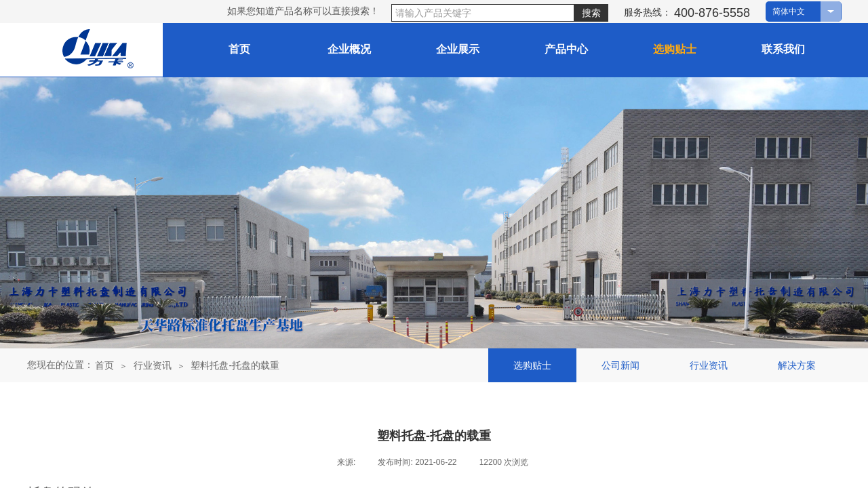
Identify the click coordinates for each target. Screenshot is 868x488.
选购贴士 (675, 49)
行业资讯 (153, 365)
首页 (104, 365)
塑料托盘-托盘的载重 (235, 365)
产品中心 (566, 49)
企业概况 (349, 49)
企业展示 (458, 49)
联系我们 (783, 49)
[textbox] (483, 13)
